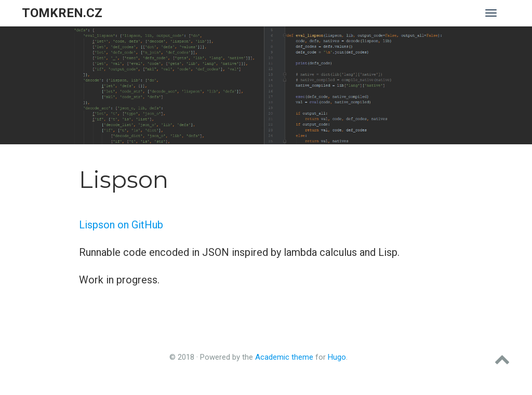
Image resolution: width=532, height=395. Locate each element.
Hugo (337, 357)
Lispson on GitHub (121, 225)
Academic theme (284, 357)
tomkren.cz (62, 13)
